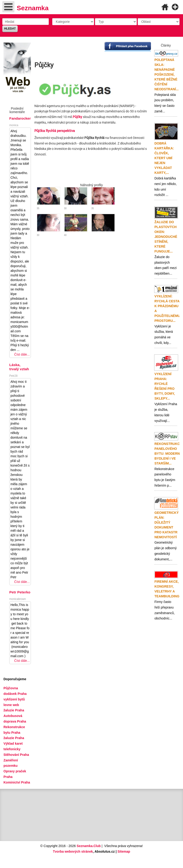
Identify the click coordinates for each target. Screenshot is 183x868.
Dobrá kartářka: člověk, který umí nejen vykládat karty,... (164, 158)
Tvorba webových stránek (73, 851)
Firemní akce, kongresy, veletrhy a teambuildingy (168, 589)
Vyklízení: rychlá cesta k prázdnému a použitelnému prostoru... (167, 308)
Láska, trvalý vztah (19, 367)
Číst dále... (22, 354)
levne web (11, 705)
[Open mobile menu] (8, 7)
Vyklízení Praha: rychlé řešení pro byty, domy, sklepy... (165, 386)
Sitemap (124, 851)
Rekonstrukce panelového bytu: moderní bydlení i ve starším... (168, 454)
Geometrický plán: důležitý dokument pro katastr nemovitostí (167, 525)
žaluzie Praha (14, 738)
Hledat (10, 29)
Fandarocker (20, 118)
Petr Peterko (20, 592)
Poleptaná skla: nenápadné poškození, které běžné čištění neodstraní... (167, 74)
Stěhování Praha (16, 755)
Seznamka (33, 8)
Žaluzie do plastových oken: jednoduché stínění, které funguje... (166, 237)
